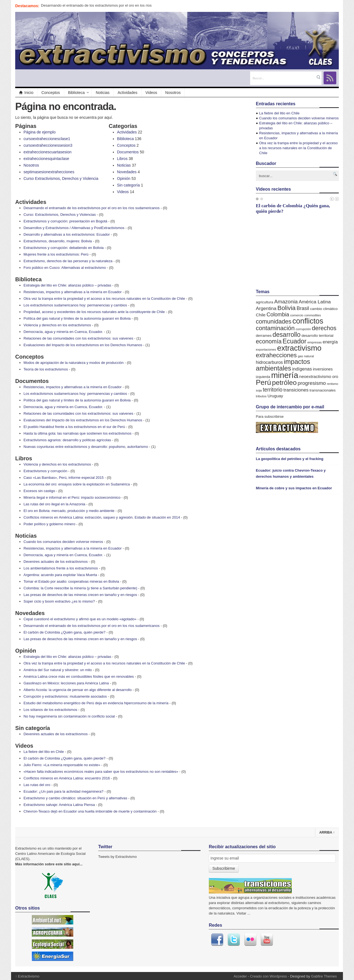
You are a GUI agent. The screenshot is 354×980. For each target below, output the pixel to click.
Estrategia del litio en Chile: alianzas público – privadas (67, 285)
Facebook (217, 940)
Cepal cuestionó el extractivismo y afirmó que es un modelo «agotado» (80, 619)
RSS (330, 78)
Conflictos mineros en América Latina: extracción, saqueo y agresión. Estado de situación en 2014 (102, 517)
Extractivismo (27, 976)
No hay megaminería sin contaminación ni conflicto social (69, 716)
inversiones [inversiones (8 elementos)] (323, 369)
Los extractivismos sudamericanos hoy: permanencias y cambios (75, 305)
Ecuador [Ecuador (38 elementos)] (295, 341)
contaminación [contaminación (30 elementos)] (275, 328)
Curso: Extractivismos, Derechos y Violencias (60, 215)
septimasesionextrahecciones (49, 172)
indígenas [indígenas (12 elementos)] (302, 369)
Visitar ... (243, 913)
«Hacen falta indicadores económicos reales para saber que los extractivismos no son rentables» (101, 772)
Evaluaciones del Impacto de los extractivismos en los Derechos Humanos (83, 345)
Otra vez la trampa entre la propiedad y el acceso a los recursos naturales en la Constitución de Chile (104, 299)
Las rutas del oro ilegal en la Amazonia (54, 504)
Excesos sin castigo (39, 491)
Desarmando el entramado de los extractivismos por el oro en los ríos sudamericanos (92, 208)
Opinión (124, 178)
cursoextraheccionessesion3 (48, 145)
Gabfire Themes (324, 976)
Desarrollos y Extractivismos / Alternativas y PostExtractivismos (74, 228)
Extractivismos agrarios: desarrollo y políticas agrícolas (67, 440)
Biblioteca (76, 93)
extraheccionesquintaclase (46, 159)
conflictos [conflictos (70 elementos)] (308, 321)
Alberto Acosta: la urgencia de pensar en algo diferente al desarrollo (78, 690)
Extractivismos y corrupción (45, 471)
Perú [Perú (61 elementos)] (263, 382)
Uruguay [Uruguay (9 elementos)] (275, 396)
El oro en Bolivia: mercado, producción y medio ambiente (69, 511)
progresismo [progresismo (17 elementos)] (312, 383)
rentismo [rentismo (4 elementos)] (333, 384)
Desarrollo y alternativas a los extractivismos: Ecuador (67, 234)
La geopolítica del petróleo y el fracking (290, 459)
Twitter (234, 940)
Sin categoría (128, 185)
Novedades (127, 172)
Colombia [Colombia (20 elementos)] (278, 314)
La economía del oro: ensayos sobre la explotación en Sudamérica (77, 484)
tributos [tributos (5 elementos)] (261, 396)
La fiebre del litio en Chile (44, 752)
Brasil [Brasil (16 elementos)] (303, 308)
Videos (151, 93)
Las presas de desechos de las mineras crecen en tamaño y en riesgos (80, 595)
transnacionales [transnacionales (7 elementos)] (322, 390)
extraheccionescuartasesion (48, 152)
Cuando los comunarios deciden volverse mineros (63, 542)
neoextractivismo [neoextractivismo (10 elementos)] (315, 376)
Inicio (26, 93)
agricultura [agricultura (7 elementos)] (265, 302)
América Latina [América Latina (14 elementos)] (315, 302)
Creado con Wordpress (268, 976)
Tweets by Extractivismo (117, 857)
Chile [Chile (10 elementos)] (261, 315)
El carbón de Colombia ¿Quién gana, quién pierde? (64, 632)
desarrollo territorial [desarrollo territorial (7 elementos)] (317, 336)
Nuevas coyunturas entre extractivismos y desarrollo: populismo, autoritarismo (86, 447)
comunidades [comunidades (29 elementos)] (274, 321)
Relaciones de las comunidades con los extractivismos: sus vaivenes (78, 338)
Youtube (267, 940)
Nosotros (173, 93)
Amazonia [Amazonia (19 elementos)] (286, 302)
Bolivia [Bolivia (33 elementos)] (287, 308)
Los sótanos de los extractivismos (50, 710)
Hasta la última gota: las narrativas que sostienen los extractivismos (77, 433)
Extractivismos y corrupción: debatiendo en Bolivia (64, 248)
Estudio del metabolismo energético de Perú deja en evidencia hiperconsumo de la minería (96, 703)
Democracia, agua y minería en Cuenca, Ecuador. (63, 332)
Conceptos (51, 93)
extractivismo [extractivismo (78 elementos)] (299, 348)
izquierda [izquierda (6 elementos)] (263, 377)
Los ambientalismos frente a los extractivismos (61, 568)
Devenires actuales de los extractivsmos (56, 562)
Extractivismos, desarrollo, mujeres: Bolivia (58, 241)
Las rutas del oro (37, 785)
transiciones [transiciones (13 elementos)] (296, 390)
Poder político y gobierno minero (49, 524)
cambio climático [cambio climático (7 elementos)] (324, 309)
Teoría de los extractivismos (46, 369)
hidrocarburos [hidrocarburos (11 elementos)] (269, 362)
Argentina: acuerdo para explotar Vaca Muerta (60, 575)
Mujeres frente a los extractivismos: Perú (56, 254)
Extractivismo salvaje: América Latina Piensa (59, 805)
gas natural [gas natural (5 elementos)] (306, 356)
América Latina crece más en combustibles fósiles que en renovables (79, 676)
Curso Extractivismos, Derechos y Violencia (61, 178)
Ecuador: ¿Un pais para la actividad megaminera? (63, 791)
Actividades (127, 93)
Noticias (103, 93)
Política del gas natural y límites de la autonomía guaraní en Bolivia (77, 318)
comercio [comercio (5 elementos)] (297, 315)
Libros (122, 159)
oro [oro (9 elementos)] (335, 377)
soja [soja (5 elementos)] (259, 390)
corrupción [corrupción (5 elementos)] (303, 329)
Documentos (128, 152)
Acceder (240, 976)
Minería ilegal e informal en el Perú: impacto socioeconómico (72, 497)
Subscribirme (224, 868)
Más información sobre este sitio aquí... (49, 864)
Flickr (250, 940)
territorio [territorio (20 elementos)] (273, 390)
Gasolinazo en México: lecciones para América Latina (66, 683)
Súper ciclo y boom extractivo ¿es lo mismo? (59, 601)
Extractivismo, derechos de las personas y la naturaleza (68, 261)
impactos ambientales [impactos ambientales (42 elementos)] (283, 365)
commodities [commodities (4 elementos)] (313, 315)
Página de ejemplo (40, 132)
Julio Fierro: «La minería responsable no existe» (62, 765)
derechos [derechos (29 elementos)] (324, 328)
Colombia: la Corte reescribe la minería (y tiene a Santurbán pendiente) (80, 588)
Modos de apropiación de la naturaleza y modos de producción (74, 363)
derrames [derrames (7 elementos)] (264, 336)
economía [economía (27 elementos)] (269, 341)
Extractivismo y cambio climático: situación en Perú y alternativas (75, 798)
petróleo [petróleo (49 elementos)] (284, 383)
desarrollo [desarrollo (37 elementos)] (287, 335)
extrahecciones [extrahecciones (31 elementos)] (276, 355)
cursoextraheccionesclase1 (47, 139)
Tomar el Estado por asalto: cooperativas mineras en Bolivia (71, 581)
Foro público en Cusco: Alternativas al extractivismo (65, 268)
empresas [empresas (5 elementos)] (315, 342)
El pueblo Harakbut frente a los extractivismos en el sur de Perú (74, 427)
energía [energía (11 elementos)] (330, 342)
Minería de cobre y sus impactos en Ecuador (294, 488)
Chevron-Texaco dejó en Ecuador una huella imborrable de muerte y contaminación (90, 811)
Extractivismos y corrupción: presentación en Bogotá (65, 221)
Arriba (327, 832)
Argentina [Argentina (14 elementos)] (266, 308)
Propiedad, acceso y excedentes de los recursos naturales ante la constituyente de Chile (94, 312)
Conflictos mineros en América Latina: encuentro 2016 (67, 778)
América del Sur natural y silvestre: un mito (58, 670)
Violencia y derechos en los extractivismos (57, 325)
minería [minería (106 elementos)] (285, 375)
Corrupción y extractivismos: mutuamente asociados (65, 696)
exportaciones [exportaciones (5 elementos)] (266, 349)
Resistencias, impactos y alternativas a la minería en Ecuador (73, 292)
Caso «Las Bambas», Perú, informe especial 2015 (64, 478)
